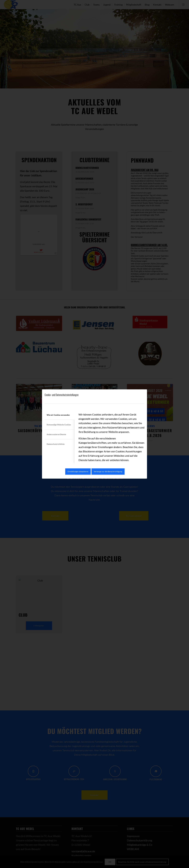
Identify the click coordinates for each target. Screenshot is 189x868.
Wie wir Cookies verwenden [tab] (58, 415)
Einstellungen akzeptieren (78, 471)
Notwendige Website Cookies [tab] (59, 425)
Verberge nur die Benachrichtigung (108, 471)
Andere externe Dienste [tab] (56, 434)
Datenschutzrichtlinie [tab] (56, 444)
